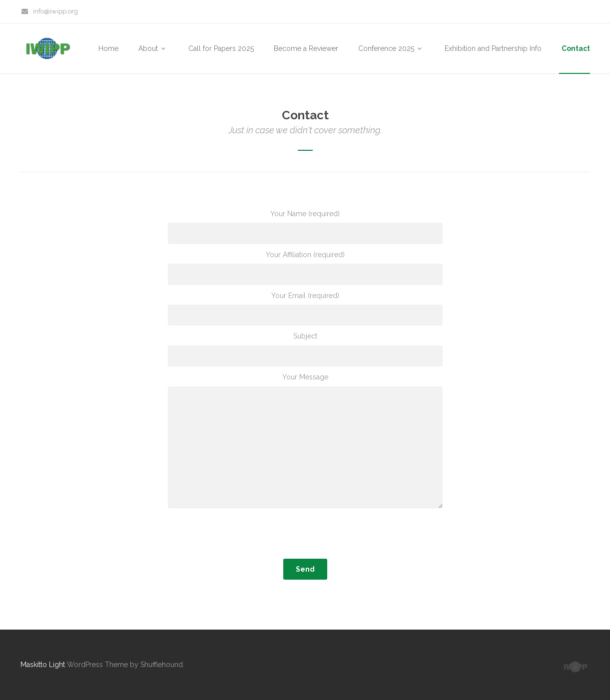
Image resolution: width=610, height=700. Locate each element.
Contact (576, 48)
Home (108, 48)
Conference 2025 (391, 48)
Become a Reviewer (306, 48)
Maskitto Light (43, 665)
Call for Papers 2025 (221, 48)
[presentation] (305, 536)
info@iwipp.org (50, 11)
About (153, 48)
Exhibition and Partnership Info (493, 48)
